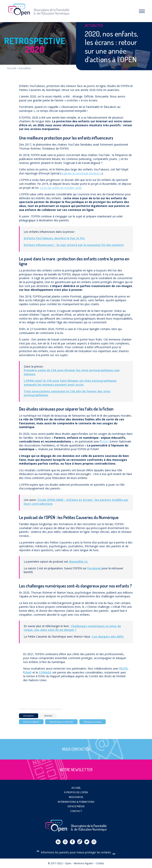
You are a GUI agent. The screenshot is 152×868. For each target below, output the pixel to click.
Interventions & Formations (76, 802)
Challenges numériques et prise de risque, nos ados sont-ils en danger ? (72, 628)
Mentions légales (84, 863)
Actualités (25, 68)
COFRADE (45, 672)
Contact (76, 811)
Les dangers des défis (108, 637)
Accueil (12, 68)
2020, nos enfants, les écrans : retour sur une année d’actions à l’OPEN (111, 46)
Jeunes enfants (31, 722)
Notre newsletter (76, 770)
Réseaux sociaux (93, 722)
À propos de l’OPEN (76, 792)
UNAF (105, 441)
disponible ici (78, 562)
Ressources (76, 797)
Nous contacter (76, 749)
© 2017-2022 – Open (60, 863)
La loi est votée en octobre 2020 (61, 188)
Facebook (94, 568)
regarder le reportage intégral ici (81, 173)
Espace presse (76, 806)
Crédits (100, 863)
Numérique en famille (61, 722)
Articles (48, 716)
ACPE (124, 668)
